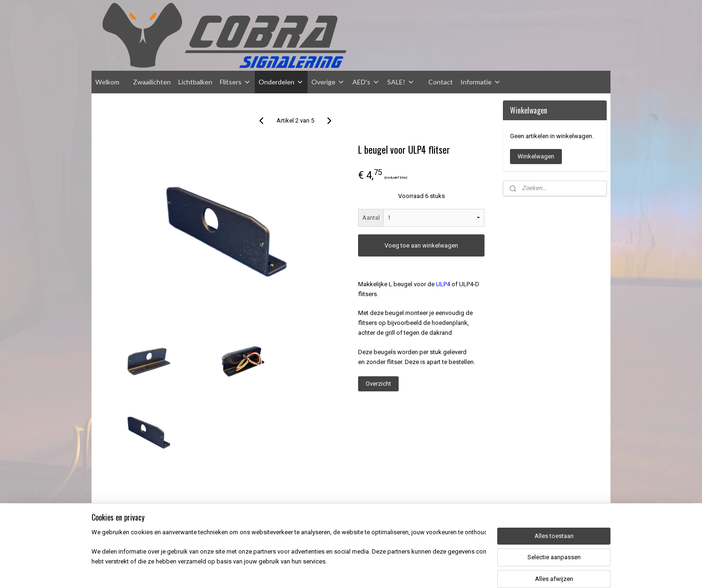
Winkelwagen (536, 156)
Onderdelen (281, 82)
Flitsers (235, 82)
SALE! (401, 82)
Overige (328, 82)
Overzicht (378, 384)
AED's (366, 82)
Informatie (481, 82)
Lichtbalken (195, 82)
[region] (289, 558)
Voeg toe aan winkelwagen (421, 245)
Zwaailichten (152, 82)
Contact (441, 82)
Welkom (107, 82)
